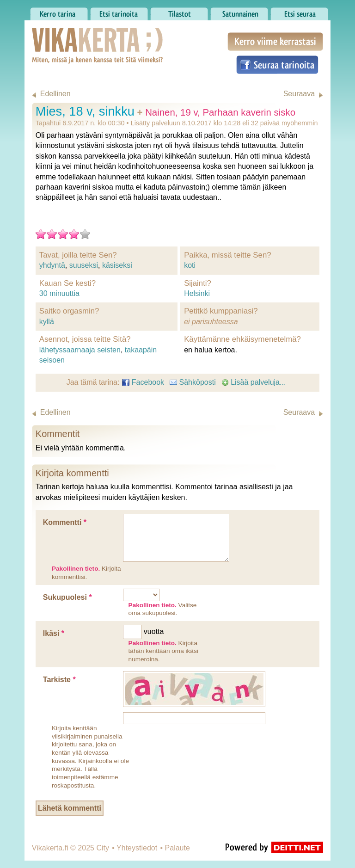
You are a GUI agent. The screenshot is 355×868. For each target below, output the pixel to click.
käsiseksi (117, 265)
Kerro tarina (59, 12)
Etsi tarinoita (119, 12)
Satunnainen (239, 12)
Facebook (143, 382)
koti (190, 265)
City (103, 848)
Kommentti (65, 522)
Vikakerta (74, 36)
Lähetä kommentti (70, 808)
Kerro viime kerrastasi (275, 42)
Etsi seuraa (299, 12)
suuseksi (84, 265)
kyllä (47, 322)
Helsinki (197, 293)
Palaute (177, 848)
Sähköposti (193, 382)
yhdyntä (52, 265)
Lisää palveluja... (254, 382)
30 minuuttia (59, 293)
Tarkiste (59, 680)
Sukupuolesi (67, 597)
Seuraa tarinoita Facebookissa (277, 65)
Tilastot (179, 12)
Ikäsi (54, 633)
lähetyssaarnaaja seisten (80, 350)
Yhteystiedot (137, 848)
